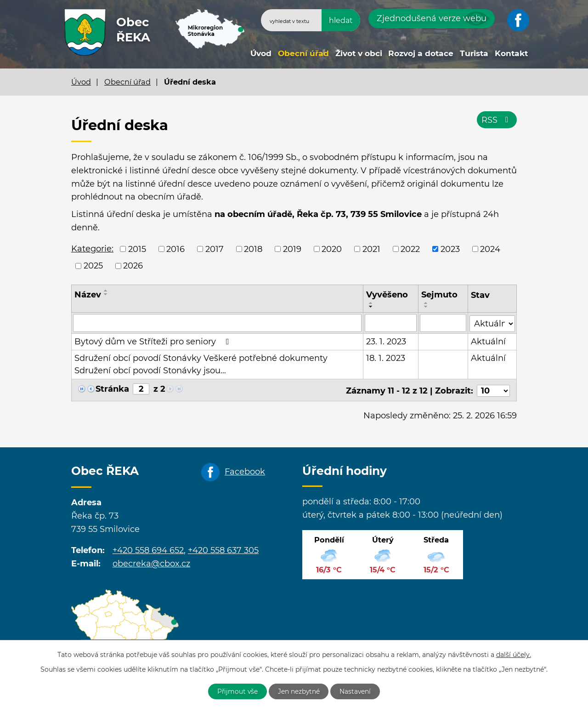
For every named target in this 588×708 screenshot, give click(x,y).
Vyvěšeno (387, 295)
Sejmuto (440, 295)
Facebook (245, 470)
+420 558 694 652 (148, 549)
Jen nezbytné (299, 691)
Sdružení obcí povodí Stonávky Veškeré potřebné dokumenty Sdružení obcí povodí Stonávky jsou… (201, 364)
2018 (253, 249)
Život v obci (359, 53)
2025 (93, 266)
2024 (490, 249)
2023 (450, 249)
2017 (215, 249)
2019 (292, 249)
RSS (497, 120)
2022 (410, 249)
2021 (371, 249)
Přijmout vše (236, 691)
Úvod (261, 53)
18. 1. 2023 (386, 358)
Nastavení (357, 691)
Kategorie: (92, 249)
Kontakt (511, 53)
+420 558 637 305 (223, 549)
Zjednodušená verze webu (432, 18)
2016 (175, 249)
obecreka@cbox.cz (151, 562)
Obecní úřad (303, 53)
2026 (133, 266)
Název (88, 295)
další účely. (514, 654)
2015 (137, 249)
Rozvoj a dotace (421, 53)
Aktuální (488, 341)
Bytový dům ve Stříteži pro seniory (154, 341)
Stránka (112, 388)
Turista (474, 53)
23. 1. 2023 (387, 341)
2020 (332, 249)
